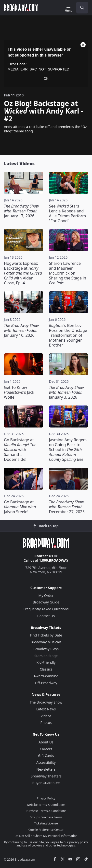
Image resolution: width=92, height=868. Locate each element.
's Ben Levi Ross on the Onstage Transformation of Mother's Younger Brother (68, 335)
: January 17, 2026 (21, 211)
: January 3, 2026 (66, 392)
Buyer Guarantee (46, 783)
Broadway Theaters (46, 776)
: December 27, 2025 (67, 507)
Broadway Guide (46, 602)
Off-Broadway (46, 683)
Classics (46, 669)
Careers (46, 749)
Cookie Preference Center (46, 830)
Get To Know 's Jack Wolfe (19, 392)
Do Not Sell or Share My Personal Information (46, 836)
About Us (46, 742)
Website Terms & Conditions (46, 805)
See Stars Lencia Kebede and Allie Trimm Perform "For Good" (68, 213)
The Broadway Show (46, 702)
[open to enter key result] (82, 8)
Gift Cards (46, 756)
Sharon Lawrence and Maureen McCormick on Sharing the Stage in (68, 273)
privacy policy (79, 842)
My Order (46, 596)
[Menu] (69, 8)
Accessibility (46, 762)
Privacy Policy (46, 798)
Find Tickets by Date (46, 635)
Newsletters (46, 769)
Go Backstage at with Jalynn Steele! (20, 507)
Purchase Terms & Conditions (46, 811)
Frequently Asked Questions (46, 609)
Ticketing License (46, 823)
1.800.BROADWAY (54, 560)
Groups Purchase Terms (46, 817)
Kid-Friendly (46, 662)
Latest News (46, 709)
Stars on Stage (46, 656)
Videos (46, 716)
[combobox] (80, 8)
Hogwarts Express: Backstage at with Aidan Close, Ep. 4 (23, 273)
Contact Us (44, 556)
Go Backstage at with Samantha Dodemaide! (20, 450)
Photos (46, 723)
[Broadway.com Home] (21, 8)
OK (46, 79)
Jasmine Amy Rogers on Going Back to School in (68, 450)
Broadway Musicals (46, 642)
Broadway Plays (46, 649)
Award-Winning (46, 676)
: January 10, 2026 (21, 330)
